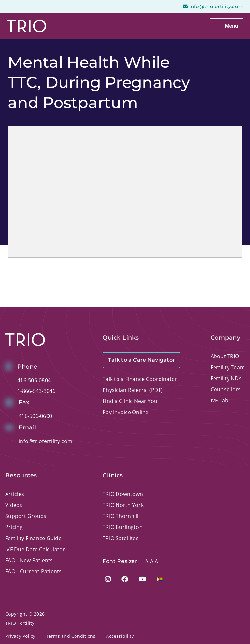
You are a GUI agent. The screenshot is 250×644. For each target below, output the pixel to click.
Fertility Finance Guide (33, 538)
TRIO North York (123, 505)
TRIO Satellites (121, 538)
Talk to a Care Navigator (141, 360)
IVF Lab (220, 400)
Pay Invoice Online (126, 412)
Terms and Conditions (71, 636)
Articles (15, 494)
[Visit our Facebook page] (125, 579)
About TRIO (225, 356)
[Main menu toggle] (227, 26)
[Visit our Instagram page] (108, 579)
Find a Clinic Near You (130, 401)
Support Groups (26, 516)
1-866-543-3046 (36, 391)
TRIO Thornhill (121, 516)
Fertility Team (228, 367)
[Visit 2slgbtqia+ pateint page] (160, 579)
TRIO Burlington (123, 527)
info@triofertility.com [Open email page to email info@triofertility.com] (213, 7)
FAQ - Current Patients (34, 571)
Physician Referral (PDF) (133, 390)
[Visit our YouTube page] (142, 579)
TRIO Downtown (123, 494)
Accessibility (120, 636)
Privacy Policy (20, 636)
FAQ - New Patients (29, 560)
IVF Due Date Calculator (35, 549)
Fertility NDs (226, 378)
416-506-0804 (34, 380)
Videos (14, 505)
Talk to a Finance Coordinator (140, 379)
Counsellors (226, 389)
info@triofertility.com (46, 441)
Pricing (14, 527)
